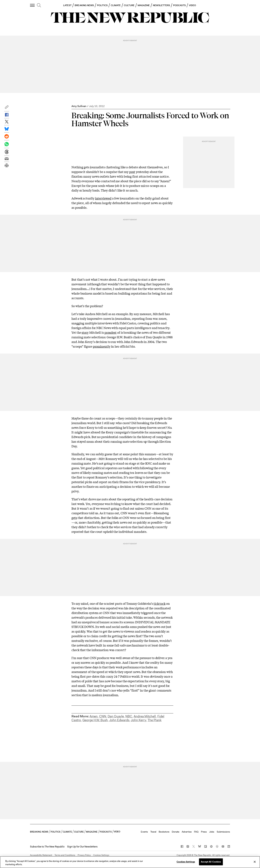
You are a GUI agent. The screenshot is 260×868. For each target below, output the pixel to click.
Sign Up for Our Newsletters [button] (82, 847)
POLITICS (102, 5)
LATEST (67, 5)
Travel (153, 832)
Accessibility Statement (41, 855)
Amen (94, 716)
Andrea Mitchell (145, 716)
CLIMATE (116, 5)
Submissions (223, 832)
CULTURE (129, 5)
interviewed (103, 198)
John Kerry (138, 720)
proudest (111, 332)
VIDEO (192, 5)
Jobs (212, 832)
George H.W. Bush (95, 720)
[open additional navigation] (32, 5)
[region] (130, 862)
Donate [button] (176, 832)
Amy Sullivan (79, 106)
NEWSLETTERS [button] (161, 5)
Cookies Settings (101, 855)
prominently (102, 346)
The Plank (155, 720)
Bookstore (164, 832)
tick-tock (160, 603)
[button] (7, 108)
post (132, 172)
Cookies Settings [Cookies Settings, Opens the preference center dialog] (186, 862)
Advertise (187, 832)
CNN (103, 716)
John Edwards (119, 720)
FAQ (196, 832)
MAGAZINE (144, 5)
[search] (39, 5)
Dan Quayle (116, 716)
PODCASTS (179, 5)
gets (74, 518)
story (85, 332)
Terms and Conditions (65, 855)
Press (204, 832)
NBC (129, 716)
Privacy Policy (84, 855)
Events (144, 832)
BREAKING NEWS (84, 5)
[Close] (255, 862)
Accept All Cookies (211, 862)
